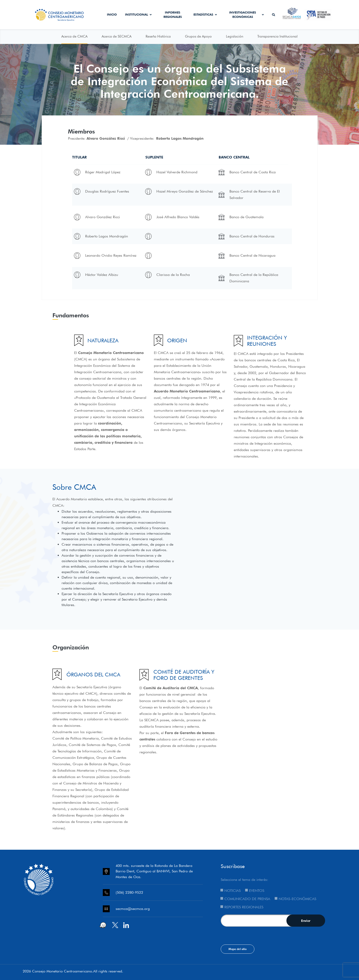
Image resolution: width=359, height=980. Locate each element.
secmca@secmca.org (133, 909)
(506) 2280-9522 (129, 892)
